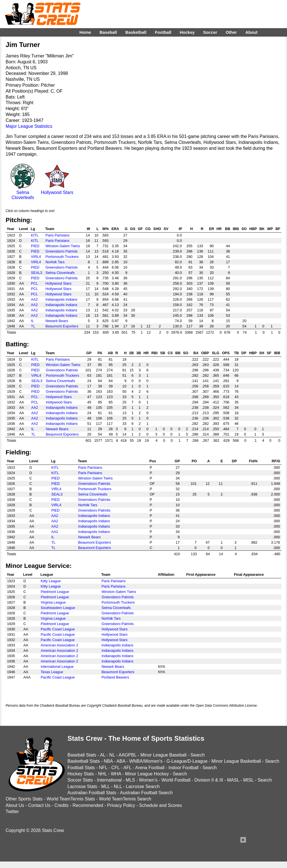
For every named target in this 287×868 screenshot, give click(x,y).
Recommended (88, 805)
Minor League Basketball (236, 761)
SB (163, 353)
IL (32, 321)
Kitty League (51, 581)
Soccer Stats (80, 780)
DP (244, 353)
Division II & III (209, 780)
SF (269, 353)
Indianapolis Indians (61, 299)
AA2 (34, 299)
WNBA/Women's (146, 761)
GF (140, 229)
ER (211, 229)
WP (270, 229)
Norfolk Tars (55, 262)
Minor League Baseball (164, 755)
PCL (34, 283)
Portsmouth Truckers (62, 257)
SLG (216, 353)
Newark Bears (57, 321)
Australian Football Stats (92, 793)
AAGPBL (127, 755)
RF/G (276, 461)
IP (180, 229)
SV (166, 229)
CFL (116, 768)
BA (196, 353)
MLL (106, 786)
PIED (35, 246)
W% (106, 229)
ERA (115, 229)
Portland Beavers (115, 677)
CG (148, 229)
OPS (226, 353)
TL (33, 326)
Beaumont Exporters (62, 326)
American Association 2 (59, 645)
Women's (148, 780)
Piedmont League (55, 592)
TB (236, 353)
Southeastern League (58, 608)
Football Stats (81, 768)
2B (132, 353)
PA (100, 353)
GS (133, 229)
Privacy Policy (121, 805)
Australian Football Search (146, 793)
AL (103, 755)
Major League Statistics (29, 126)
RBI (154, 353)
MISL (248, 780)
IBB (236, 229)
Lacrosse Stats (82, 786)
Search (198, 755)
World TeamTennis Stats (71, 799)
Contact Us (39, 805)
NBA (108, 761)
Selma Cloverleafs (23, 192)
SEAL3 (37, 273)
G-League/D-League (187, 761)
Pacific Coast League (58, 629)
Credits (61, 805)
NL (112, 755)
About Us (15, 805)
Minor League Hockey (147, 774)
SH (262, 353)
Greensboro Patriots (62, 251)
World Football (176, 780)
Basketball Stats (84, 761)
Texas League (52, 672)
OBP (205, 353)
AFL (127, 768)
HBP (253, 229)
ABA (121, 761)
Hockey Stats (81, 774)
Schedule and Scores (161, 805)
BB (227, 229)
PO (194, 461)
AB (110, 353)
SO (244, 229)
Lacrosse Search (143, 786)
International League (57, 667)
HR (219, 229)
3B (139, 353)
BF (278, 229)
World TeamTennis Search (125, 799)
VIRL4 (36, 257)
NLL (118, 786)
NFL (103, 768)
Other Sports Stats (24, 799)
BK (262, 229)
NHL (102, 774)
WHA (116, 774)
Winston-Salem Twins (63, 246)
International (109, 780)
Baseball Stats (82, 755)
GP (89, 353)
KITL (35, 235)
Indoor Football (183, 768)
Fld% (253, 461)
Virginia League (53, 602)
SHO (157, 229)
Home (85, 32)
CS (170, 353)
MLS (130, 780)
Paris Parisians (57, 235)
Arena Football (150, 768)
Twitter (12, 812)
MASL (233, 780)
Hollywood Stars (57, 190)
